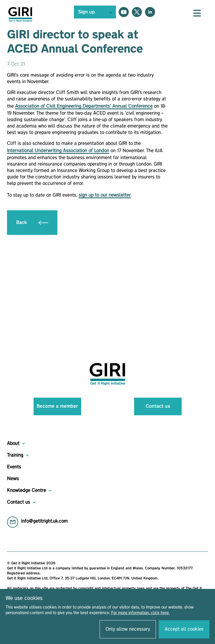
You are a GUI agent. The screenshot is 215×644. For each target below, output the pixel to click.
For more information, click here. (140, 613)
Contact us (158, 406)
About (13, 444)
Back (32, 223)
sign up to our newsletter (105, 195)
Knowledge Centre (26, 490)
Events (14, 467)
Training (15, 455)
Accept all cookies (184, 629)
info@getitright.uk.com (44, 521)
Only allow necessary (128, 629)
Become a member (57, 406)
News (13, 479)
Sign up (87, 12)
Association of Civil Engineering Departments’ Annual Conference (84, 106)
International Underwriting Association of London (58, 151)
